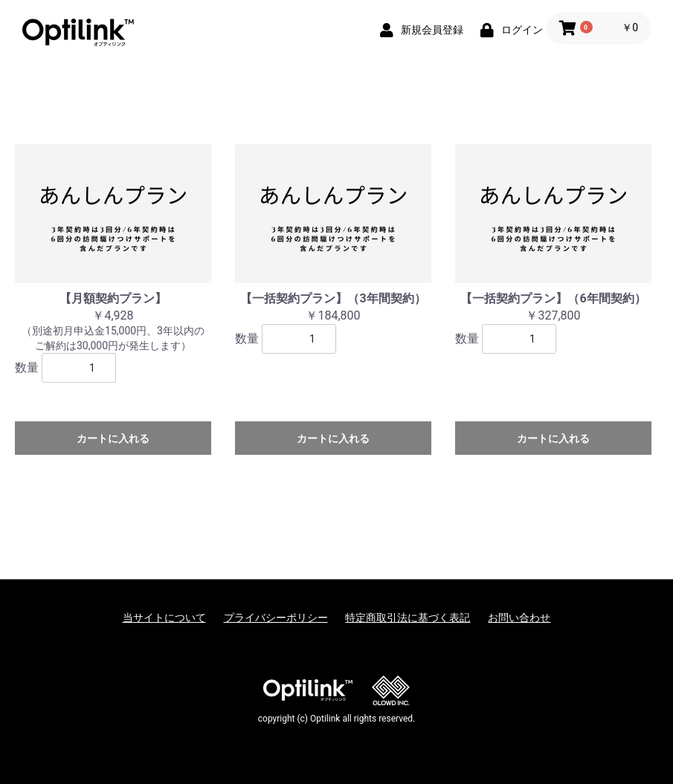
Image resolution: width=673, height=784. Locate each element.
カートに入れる (113, 438)
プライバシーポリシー (276, 618)
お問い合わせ (519, 618)
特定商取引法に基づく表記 (408, 618)
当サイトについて (164, 618)
